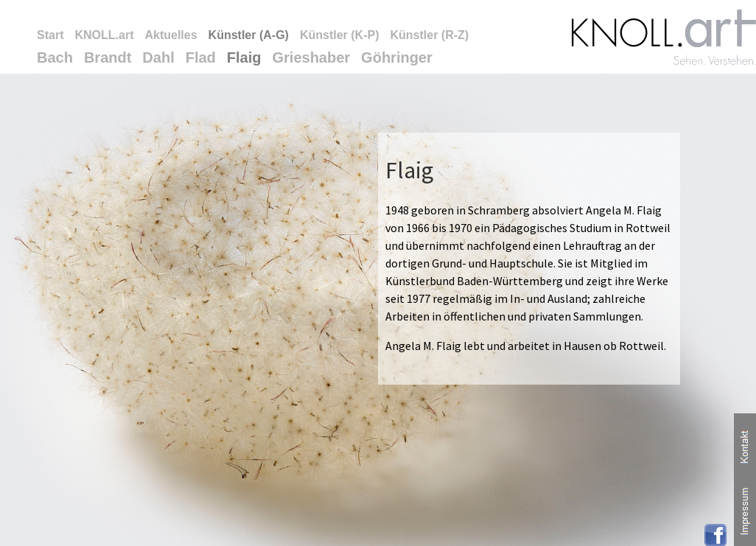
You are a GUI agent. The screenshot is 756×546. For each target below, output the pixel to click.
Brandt (108, 57)
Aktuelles (171, 35)
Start (50, 35)
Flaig (244, 57)
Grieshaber (312, 57)
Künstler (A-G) (249, 35)
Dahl (158, 57)
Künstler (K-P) (340, 35)
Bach (55, 57)
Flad (201, 57)
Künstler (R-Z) (429, 35)
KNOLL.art (104, 35)
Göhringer (397, 57)
